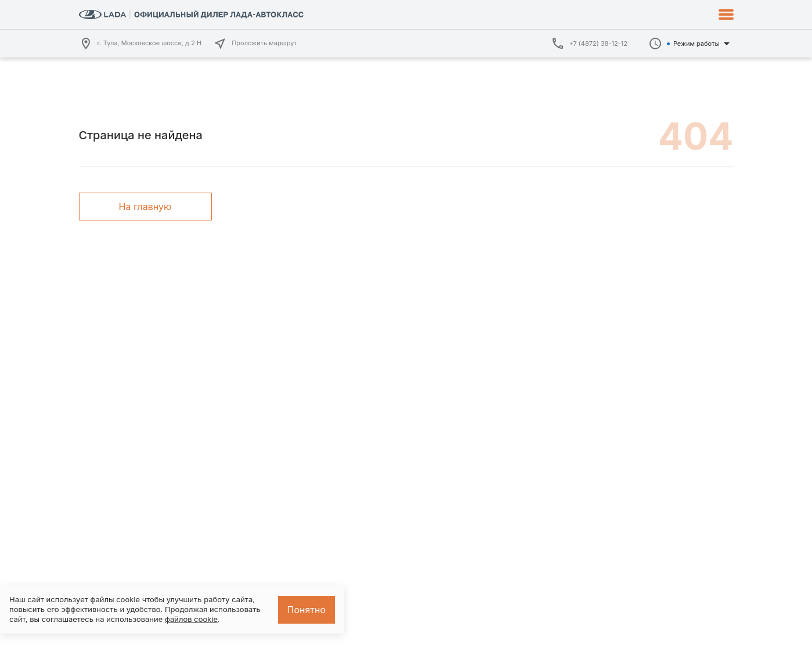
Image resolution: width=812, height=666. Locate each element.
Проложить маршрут (255, 44)
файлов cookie (191, 619)
